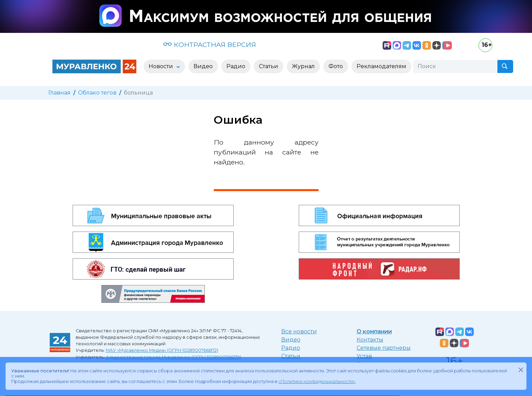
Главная (59, 93)
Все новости (299, 331)
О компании (374, 331)
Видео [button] (203, 66)
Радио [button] (236, 66)
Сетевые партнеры (384, 348)
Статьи (291, 356)
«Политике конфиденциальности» (317, 381)
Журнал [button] (303, 66)
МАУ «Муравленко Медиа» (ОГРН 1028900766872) (162, 350)
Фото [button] (336, 66)
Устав (364, 356)
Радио (291, 348)
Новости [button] (162, 66)
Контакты (370, 340)
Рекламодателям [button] (381, 66)
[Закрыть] (521, 370)
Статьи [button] (269, 66)
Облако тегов (97, 93)
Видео (291, 340)
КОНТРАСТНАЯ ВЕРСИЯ (209, 45)
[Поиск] (455, 66)
